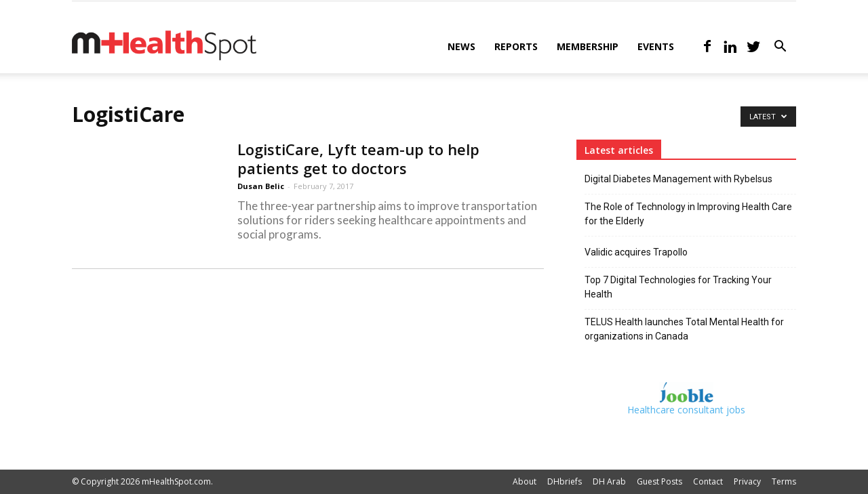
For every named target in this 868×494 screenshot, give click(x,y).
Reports (516, 46)
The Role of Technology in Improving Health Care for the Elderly (688, 214)
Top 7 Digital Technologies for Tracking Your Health (678, 287)
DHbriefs (565, 481)
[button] (780, 48)
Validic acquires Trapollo (636, 252)
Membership (588, 46)
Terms (784, 481)
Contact (708, 481)
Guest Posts (659, 481)
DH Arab (609, 481)
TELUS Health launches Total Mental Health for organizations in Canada (684, 329)
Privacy (747, 481)
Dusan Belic (261, 186)
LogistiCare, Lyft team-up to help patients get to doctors (358, 159)
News (461, 46)
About (525, 481)
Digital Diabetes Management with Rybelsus (678, 179)
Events (656, 46)
